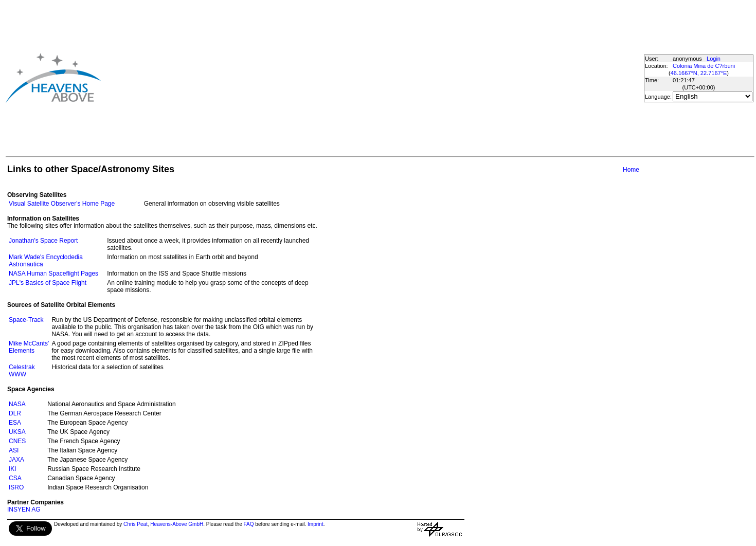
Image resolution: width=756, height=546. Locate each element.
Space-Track (26, 320)
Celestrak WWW (22, 371)
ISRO (16, 487)
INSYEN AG (24, 509)
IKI (13, 469)
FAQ (249, 524)
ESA (15, 423)
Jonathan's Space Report (43, 241)
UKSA (17, 432)
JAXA (16, 460)
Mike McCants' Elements (29, 347)
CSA (15, 478)
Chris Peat (136, 524)
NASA (17, 404)
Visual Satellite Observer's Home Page (62, 204)
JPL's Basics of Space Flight (48, 283)
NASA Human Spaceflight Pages (53, 274)
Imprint (316, 524)
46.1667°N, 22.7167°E (699, 73)
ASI (14, 450)
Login (714, 59)
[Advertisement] (308, 78)
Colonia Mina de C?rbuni (704, 66)
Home (631, 170)
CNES (17, 441)
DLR (15, 413)
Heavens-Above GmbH (177, 524)
